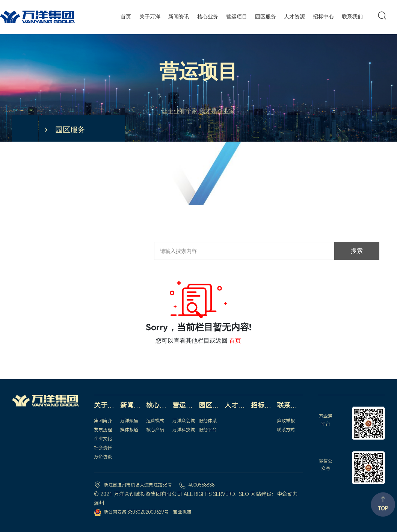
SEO (244, 494)
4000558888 (202, 485)
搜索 (357, 251)
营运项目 (198, 72)
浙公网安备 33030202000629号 (136, 512)
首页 (235, 341)
